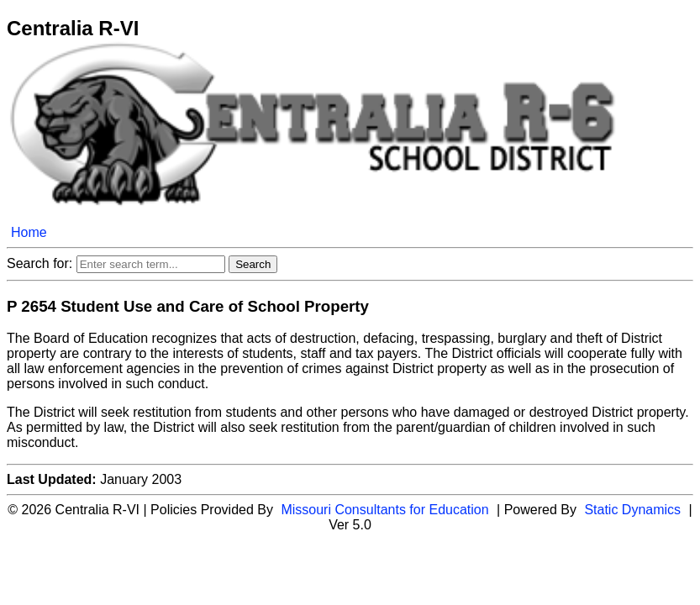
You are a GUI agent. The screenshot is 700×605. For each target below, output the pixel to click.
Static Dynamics (632, 510)
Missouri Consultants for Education (384, 510)
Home (29, 232)
